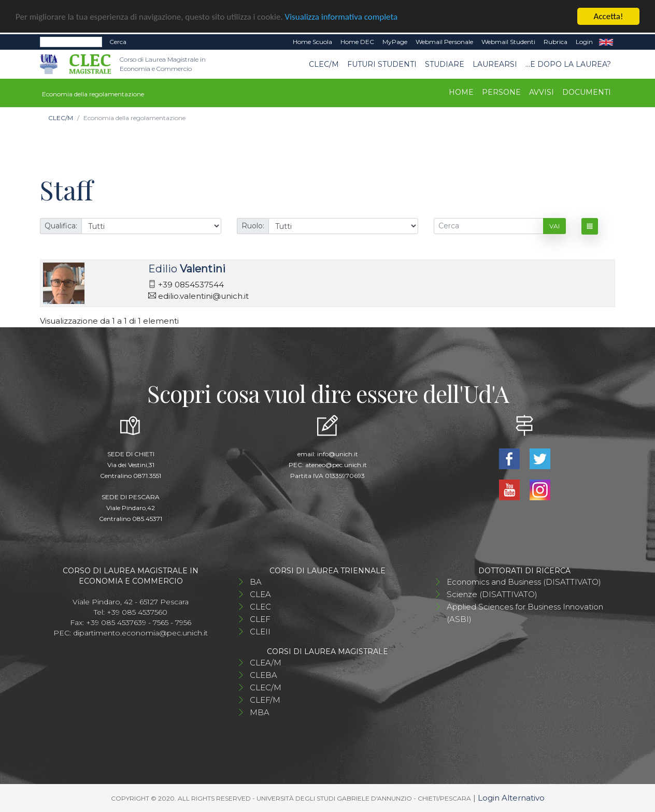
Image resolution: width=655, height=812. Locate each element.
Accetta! (609, 16)
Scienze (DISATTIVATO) (492, 594)
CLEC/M (324, 64)
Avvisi (542, 92)
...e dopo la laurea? (568, 64)
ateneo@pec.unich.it (336, 464)
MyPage (395, 42)
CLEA (260, 594)
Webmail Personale (444, 42)
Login (584, 42)
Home (461, 92)
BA (256, 581)
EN (606, 42)
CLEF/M (265, 699)
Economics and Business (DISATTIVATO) (524, 581)
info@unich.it (338, 453)
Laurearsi (495, 64)
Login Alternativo (511, 797)
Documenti (587, 92)
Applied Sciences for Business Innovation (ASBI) (525, 612)
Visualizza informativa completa (341, 16)
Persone (501, 92)
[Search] (71, 42)
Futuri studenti (382, 64)
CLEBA (264, 675)
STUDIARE (445, 64)
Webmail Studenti (508, 42)
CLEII (260, 631)
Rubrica (556, 42)
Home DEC (357, 42)
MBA (260, 712)
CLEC (260, 606)
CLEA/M (266, 662)
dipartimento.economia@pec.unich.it (140, 632)
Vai (554, 226)
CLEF (260, 619)
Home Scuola (312, 42)
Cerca (118, 42)
